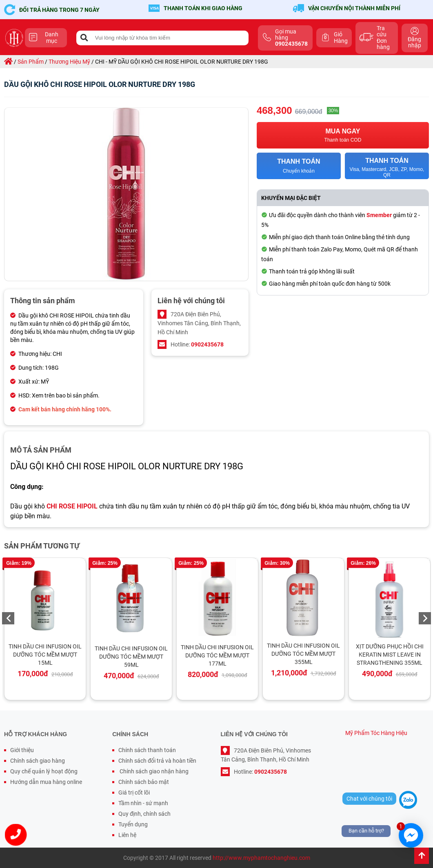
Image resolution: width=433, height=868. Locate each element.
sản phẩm (31, 62)
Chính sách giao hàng (38, 761)
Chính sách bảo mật (144, 782)
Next (425, 618)
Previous (8, 618)
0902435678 (207, 344)
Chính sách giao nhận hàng (153, 771)
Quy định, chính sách (144, 814)
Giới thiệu (22, 750)
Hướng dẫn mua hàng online (46, 782)
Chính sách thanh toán (147, 750)
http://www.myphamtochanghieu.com (261, 858)
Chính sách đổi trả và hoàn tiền (157, 761)
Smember (379, 215)
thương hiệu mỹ (69, 62)
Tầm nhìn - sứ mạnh (143, 803)
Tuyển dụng (133, 824)
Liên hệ (127, 835)
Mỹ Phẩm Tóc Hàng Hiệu (376, 733)
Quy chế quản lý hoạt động (44, 771)
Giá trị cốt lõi (134, 793)
